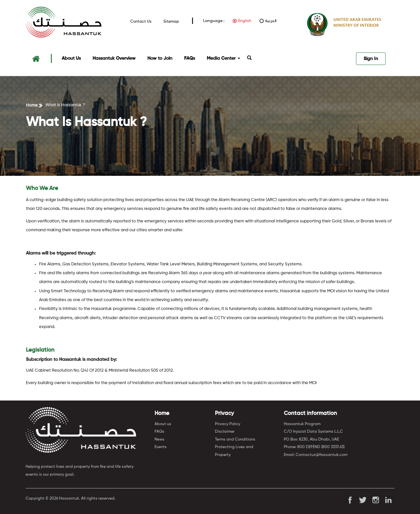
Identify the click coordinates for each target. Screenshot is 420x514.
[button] (249, 58)
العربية (271, 21)
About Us (71, 58)
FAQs (189, 58)
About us (163, 424)
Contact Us (141, 21)
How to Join (160, 58)
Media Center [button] (223, 58)
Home (32, 105)
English (245, 21)
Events (161, 447)
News (159, 440)
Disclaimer (225, 432)
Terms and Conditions (235, 440)
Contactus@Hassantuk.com (322, 455)
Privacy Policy (228, 424)
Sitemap (171, 21)
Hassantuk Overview (114, 58)
